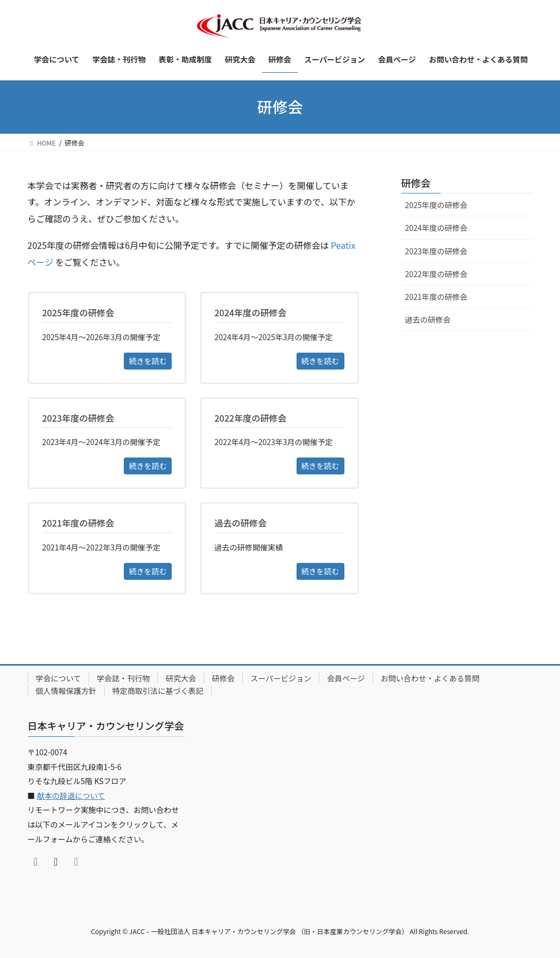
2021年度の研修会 (436, 297)
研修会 (416, 183)
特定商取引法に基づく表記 (158, 691)
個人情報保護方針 (66, 691)
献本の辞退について (71, 796)
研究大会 (181, 678)
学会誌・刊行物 (123, 678)
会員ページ (346, 678)
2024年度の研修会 (436, 228)
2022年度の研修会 (436, 274)
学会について (59, 678)
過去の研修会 (428, 320)
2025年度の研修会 (436, 205)
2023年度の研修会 (436, 251)
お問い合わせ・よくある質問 (430, 678)
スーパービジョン (281, 678)
